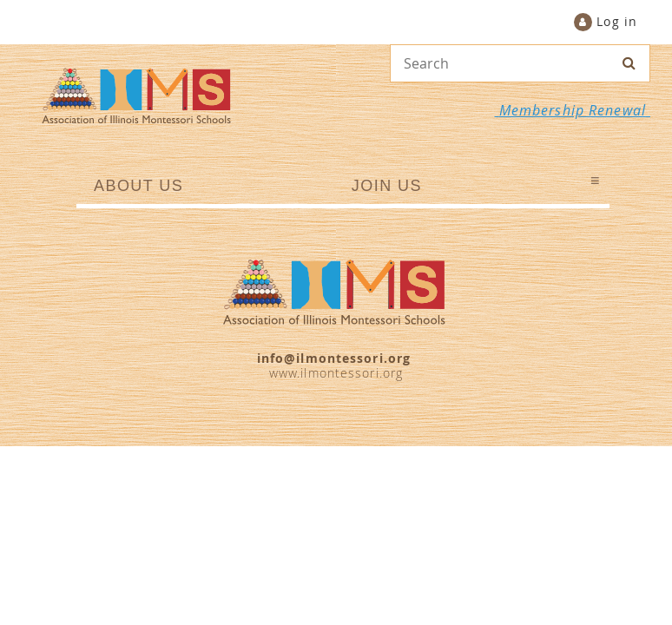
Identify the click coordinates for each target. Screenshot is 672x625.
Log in (617, 21)
